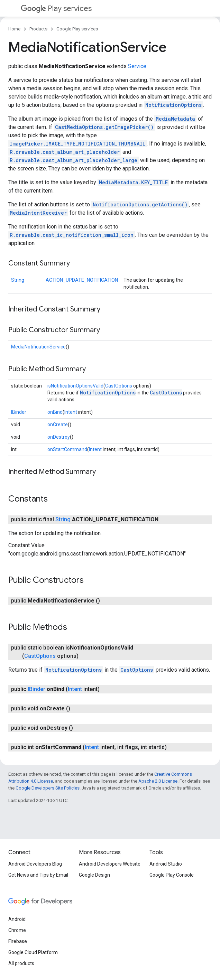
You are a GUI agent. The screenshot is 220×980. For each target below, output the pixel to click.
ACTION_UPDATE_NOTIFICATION (82, 280)
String (18, 280)
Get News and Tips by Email (38, 875)
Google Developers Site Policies (48, 788)
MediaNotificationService (38, 347)
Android (17, 919)
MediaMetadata (175, 119)
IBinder (19, 412)
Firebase (18, 941)
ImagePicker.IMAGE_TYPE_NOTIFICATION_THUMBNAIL (77, 144)
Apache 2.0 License (158, 781)
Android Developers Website (110, 864)
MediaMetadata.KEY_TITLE (133, 182)
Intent (71, 412)
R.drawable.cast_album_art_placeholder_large (74, 160)
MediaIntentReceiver (38, 213)
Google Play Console (172, 875)
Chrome (17, 930)
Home (14, 29)
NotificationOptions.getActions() (140, 204)
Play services (56, 8)
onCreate (58, 424)
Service (137, 66)
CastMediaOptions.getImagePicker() (104, 127)
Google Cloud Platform (33, 952)
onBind (55, 412)
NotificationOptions (173, 105)
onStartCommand (67, 449)
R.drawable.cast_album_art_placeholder (65, 152)
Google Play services (77, 29)
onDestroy (59, 437)
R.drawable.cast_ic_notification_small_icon (72, 235)
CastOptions (119, 386)
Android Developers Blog (35, 864)
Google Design (94, 875)
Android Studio (166, 864)
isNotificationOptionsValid (75, 386)
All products (21, 963)
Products (38, 29)
